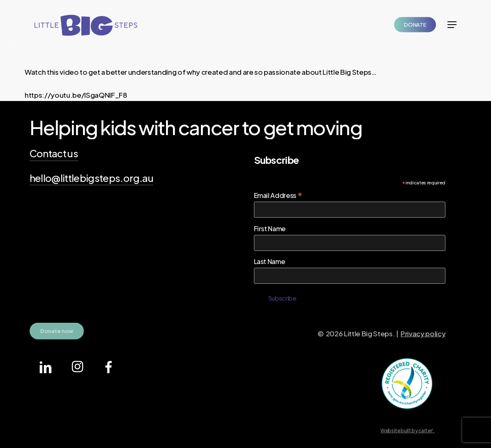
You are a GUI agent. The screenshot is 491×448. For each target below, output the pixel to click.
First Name (270, 229)
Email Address (278, 195)
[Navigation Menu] (452, 25)
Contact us (54, 153)
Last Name (270, 261)
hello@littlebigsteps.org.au (91, 178)
